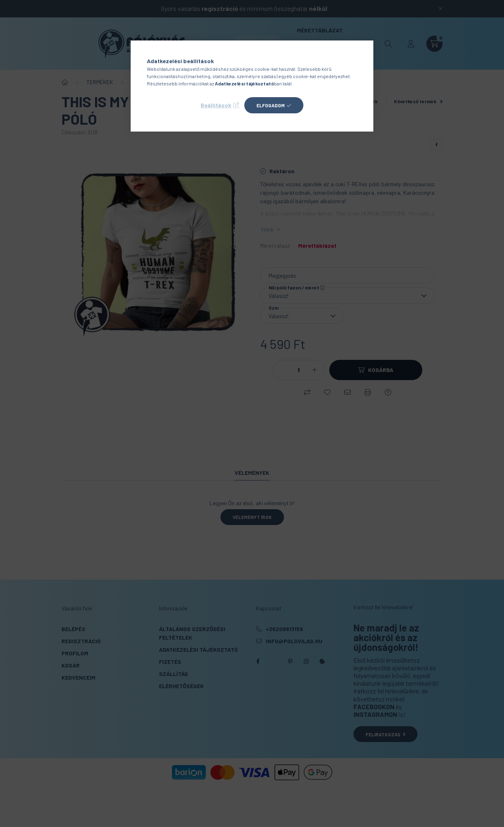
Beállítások (216, 105)
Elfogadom (271, 105)
